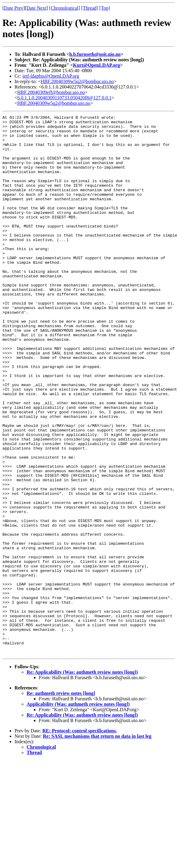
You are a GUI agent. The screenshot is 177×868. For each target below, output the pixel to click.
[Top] (105, 8)
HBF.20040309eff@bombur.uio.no (51, 92)
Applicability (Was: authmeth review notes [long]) (78, 812)
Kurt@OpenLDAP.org (96, 65)
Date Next (36, 8)
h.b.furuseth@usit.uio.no (95, 54)
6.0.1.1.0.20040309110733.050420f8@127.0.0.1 (64, 98)
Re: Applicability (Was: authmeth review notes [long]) (82, 780)
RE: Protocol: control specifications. (80, 839)
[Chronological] (64, 8)
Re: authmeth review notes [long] (61, 801)
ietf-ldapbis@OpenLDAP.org (51, 76)
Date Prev (14, 8)
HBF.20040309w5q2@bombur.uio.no (77, 81)
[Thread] (90, 8)
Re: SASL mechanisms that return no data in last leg (97, 844)
